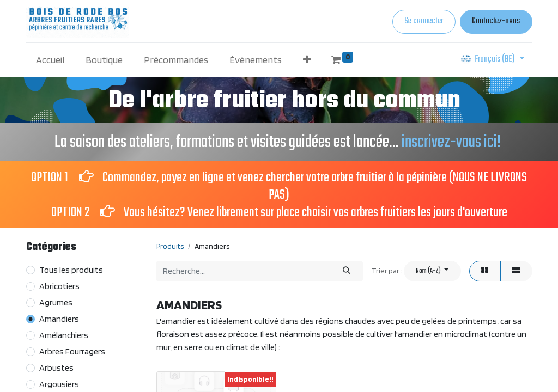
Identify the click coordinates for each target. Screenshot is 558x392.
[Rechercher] (347, 271)
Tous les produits (71, 270)
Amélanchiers (64, 335)
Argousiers (59, 384)
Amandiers (59, 319)
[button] (307, 60)
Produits (170, 246)
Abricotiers (59, 286)
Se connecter (424, 21)
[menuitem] (50, 60)
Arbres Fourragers (72, 351)
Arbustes (56, 368)
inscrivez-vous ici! (453, 143)
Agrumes (56, 302)
